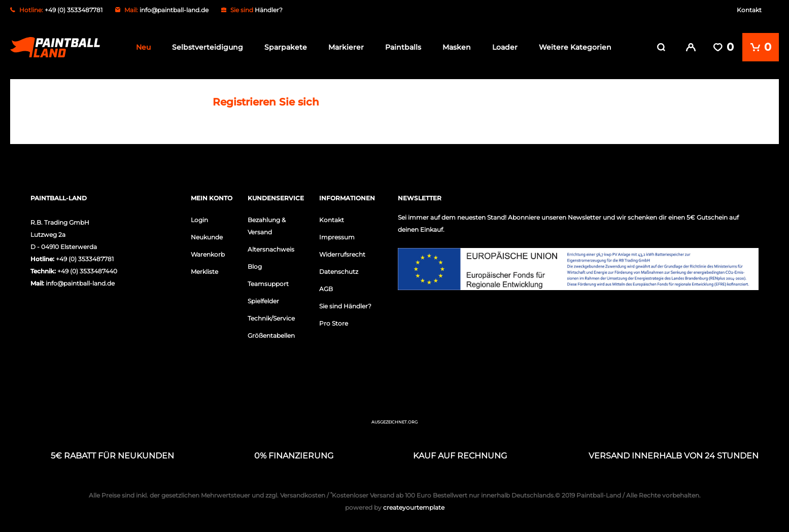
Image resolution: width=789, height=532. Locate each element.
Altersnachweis (271, 247)
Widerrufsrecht (342, 252)
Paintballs (403, 47)
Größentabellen (271, 333)
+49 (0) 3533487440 (87, 269)
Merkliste (204, 270)
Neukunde (207, 235)
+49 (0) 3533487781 (85, 257)
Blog (255, 264)
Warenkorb (208, 252)
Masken (457, 47)
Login (199, 218)
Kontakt (749, 10)
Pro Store (334, 321)
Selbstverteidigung (208, 47)
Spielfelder (263, 299)
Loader (505, 47)
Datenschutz (339, 270)
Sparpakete (286, 47)
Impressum (337, 235)
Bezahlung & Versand (267, 224)
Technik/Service (271, 316)
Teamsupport (268, 282)
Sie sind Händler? (345, 304)
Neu (143, 47)
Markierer (346, 47)
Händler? (269, 10)
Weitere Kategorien (575, 47)
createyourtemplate (395, 505)
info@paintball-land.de (174, 10)
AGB (326, 287)
